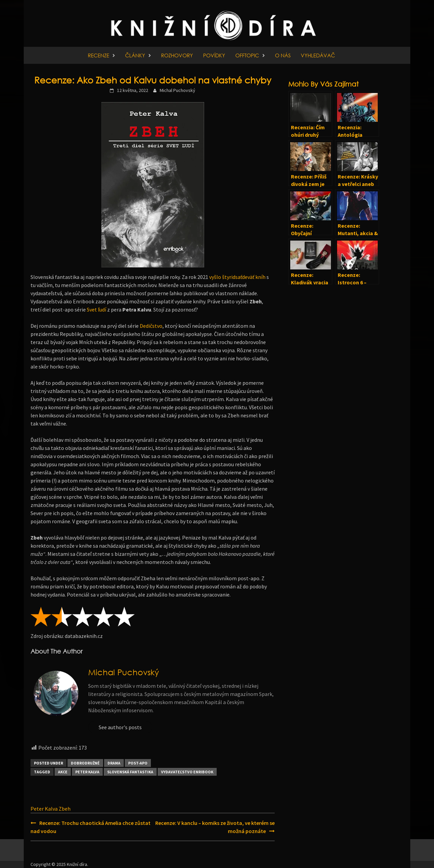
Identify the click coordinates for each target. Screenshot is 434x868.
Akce (63, 772)
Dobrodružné (85, 763)
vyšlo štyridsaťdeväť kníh (237, 277)
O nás (283, 55)
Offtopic (247, 55)
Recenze (98, 55)
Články (135, 55)
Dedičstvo (151, 326)
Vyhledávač (318, 55)
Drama (114, 763)
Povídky (214, 55)
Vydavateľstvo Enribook (187, 772)
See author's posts (120, 727)
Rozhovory (177, 55)
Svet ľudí (96, 309)
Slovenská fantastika (130, 772)
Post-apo (138, 763)
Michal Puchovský (177, 90)
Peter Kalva (87, 772)
